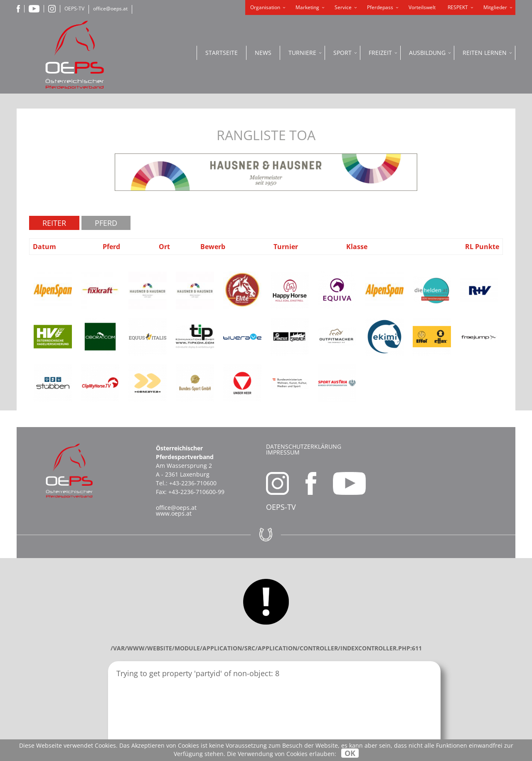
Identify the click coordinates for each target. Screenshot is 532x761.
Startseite (222, 53)
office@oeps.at (110, 9)
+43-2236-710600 (193, 483)
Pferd (106, 223)
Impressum (283, 452)
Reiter (54, 223)
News (263, 53)
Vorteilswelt (422, 7)
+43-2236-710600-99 (196, 492)
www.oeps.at (174, 513)
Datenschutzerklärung (304, 446)
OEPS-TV (74, 9)
